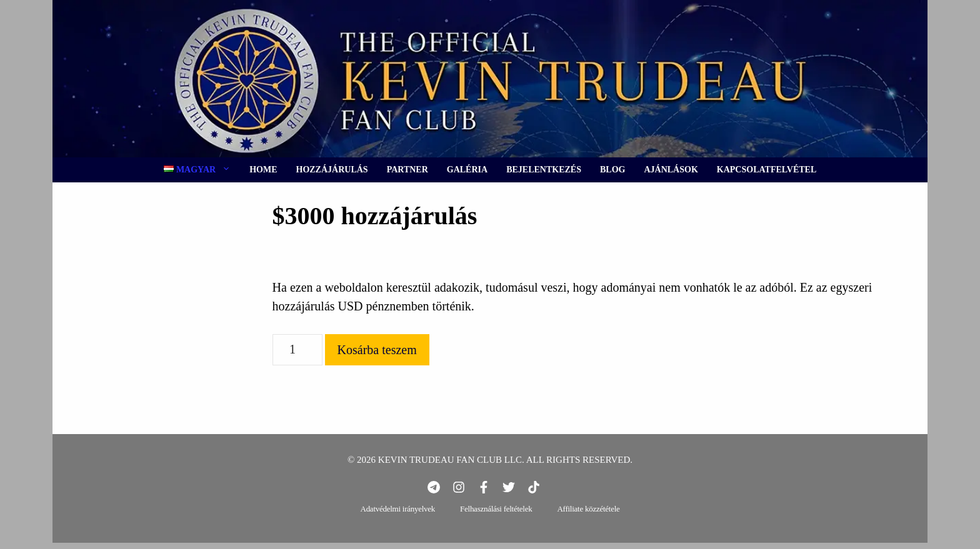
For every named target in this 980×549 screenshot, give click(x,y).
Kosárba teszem (377, 350)
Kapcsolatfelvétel (767, 170)
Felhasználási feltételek (496, 509)
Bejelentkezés (544, 170)
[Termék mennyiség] (297, 350)
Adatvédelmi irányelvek (398, 509)
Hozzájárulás (332, 170)
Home (263, 170)
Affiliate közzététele (588, 509)
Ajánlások (671, 170)
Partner (407, 170)
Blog (612, 170)
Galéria (467, 170)
